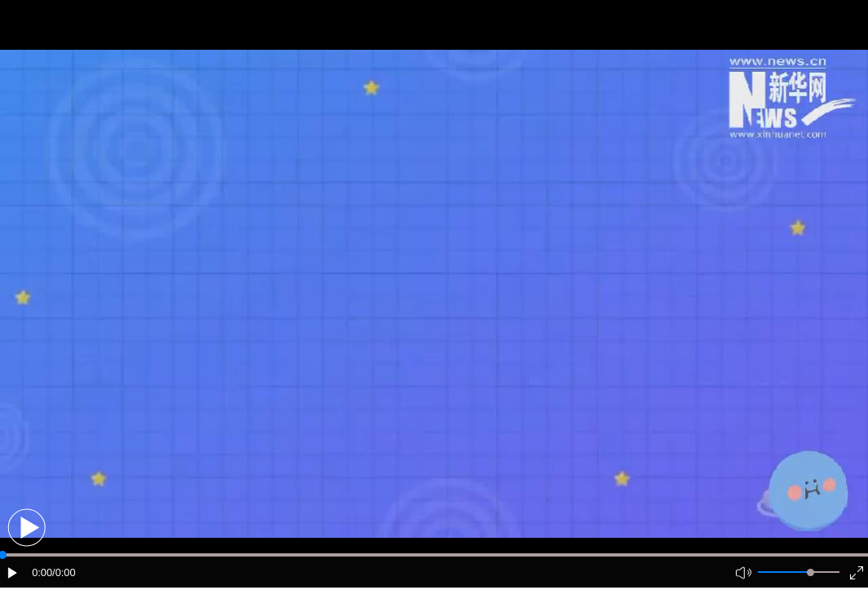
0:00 (42, 572)
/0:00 (64, 572)
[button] (27, 528)
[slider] (810, 572)
